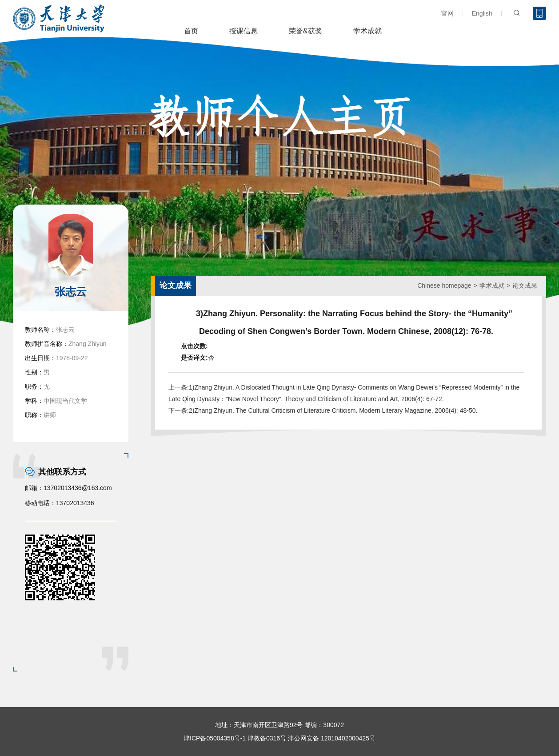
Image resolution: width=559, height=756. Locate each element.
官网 (447, 13)
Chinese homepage (444, 286)
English (482, 13)
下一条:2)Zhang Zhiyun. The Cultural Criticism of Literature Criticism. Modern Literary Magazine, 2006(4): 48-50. (323, 410)
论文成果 (525, 286)
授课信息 (244, 31)
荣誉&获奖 (305, 31)
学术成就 (367, 31)
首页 (191, 31)
